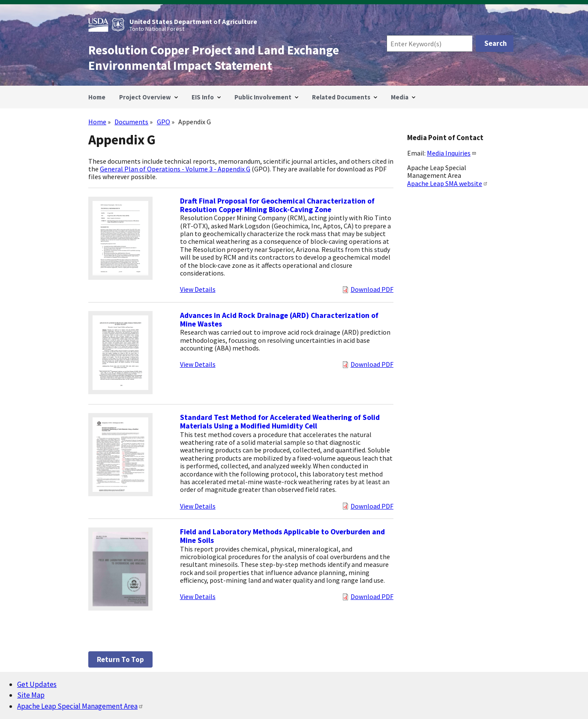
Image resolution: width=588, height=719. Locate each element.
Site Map (31, 695)
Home (97, 122)
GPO (163, 122)
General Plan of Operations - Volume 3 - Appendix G (175, 169)
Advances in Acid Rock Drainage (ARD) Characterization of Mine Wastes (279, 320)
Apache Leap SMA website (448, 183)
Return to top (120, 659)
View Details (198, 289)
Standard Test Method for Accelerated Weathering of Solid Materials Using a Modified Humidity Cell (280, 422)
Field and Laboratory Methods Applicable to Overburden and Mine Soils (282, 536)
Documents (131, 122)
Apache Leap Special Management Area (80, 706)
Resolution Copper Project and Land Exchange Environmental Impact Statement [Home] (214, 58)
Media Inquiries (452, 153)
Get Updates (37, 684)
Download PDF (372, 289)
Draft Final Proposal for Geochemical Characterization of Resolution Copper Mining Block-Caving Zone (277, 205)
